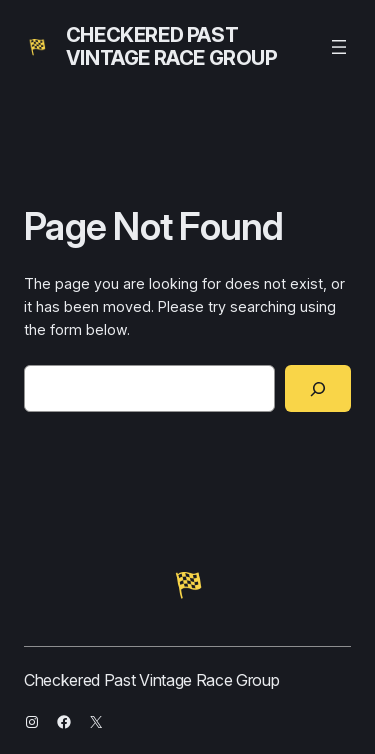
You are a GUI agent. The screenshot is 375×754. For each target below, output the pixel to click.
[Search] (318, 388)
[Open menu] (339, 47)
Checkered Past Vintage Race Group (172, 46)
